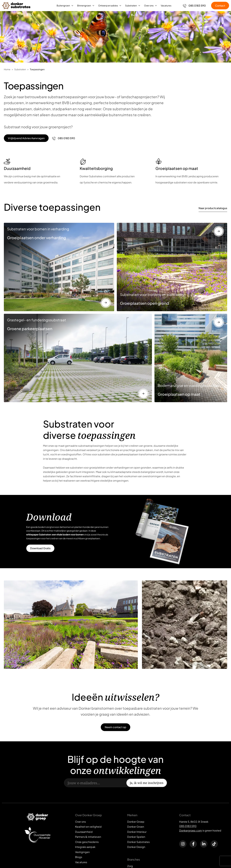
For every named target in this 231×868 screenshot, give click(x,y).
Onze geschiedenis (87, 842)
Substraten (131, 5)
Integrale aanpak (85, 847)
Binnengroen (84, 5)
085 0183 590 (188, 826)
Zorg (130, 866)
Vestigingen (82, 852)
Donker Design (136, 847)
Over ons (149, 5)
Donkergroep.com (191, 830)
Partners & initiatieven (88, 837)
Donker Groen (136, 827)
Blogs (79, 857)
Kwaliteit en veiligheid (88, 827)
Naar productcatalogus (213, 208)
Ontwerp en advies (108, 5)
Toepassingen (37, 69)
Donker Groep (136, 822)
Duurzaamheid (84, 832)
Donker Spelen (136, 837)
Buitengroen (63, 5)
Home (7, 69)
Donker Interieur (137, 832)
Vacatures (166, 5)
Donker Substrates (138, 842)
